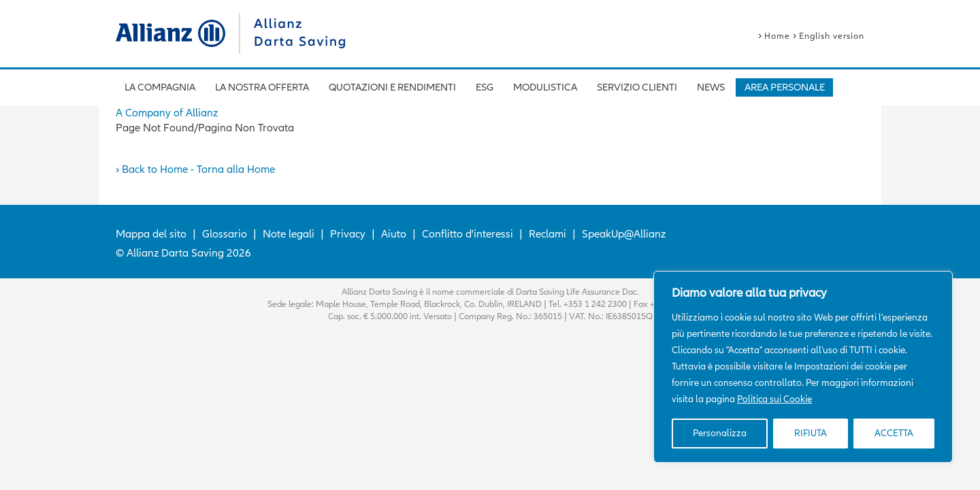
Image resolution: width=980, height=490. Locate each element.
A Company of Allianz (167, 113)
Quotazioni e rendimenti (392, 87)
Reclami (548, 234)
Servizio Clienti (637, 87)
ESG (485, 87)
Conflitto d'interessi (468, 234)
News (711, 87)
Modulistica (545, 87)
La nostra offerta (262, 87)
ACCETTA (894, 433)
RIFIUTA (811, 433)
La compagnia (160, 87)
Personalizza (720, 433)
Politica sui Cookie (774, 399)
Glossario (225, 234)
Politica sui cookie (851, 399)
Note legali (289, 234)
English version (832, 36)
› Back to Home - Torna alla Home (195, 169)
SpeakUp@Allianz (624, 234)
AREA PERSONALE (785, 87)
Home (777, 36)
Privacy (348, 234)
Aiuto (394, 234)
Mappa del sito (151, 234)
